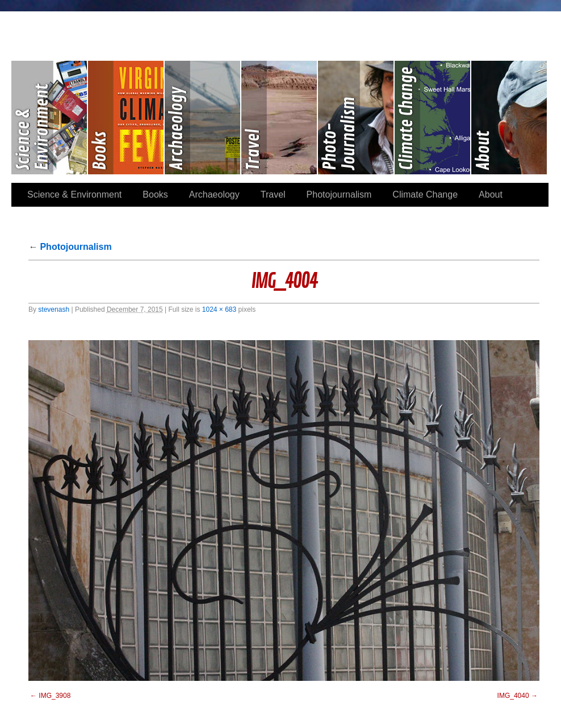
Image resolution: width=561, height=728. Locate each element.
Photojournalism (356, 118)
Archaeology (203, 118)
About (509, 118)
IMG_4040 (513, 696)
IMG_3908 (55, 696)
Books (126, 118)
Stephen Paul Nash (280, 29)
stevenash (54, 309)
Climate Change (433, 118)
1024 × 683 (219, 309)
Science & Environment (50, 118)
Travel (280, 118)
